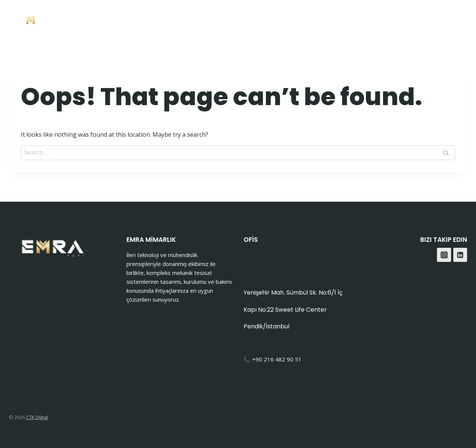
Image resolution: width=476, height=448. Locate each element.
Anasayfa (221, 19)
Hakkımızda (333, 19)
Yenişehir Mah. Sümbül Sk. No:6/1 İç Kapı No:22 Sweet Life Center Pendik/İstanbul (293, 309)
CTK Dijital (37, 417)
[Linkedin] (460, 255)
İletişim (378, 19)
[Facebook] (440, 19)
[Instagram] (459, 19)
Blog (409, 19)
